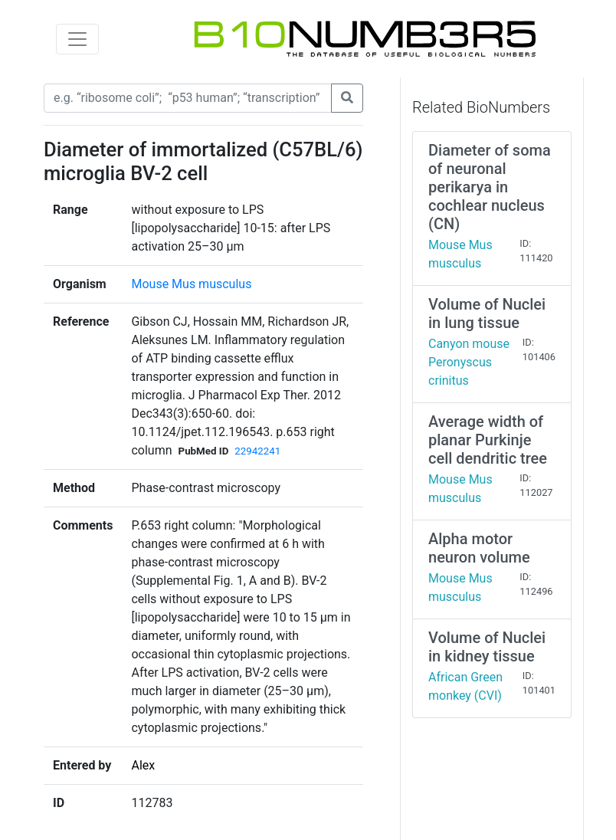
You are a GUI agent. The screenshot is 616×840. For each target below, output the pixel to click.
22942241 (257, 451)
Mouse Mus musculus (191, 284)
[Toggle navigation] (77, 39)
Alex (143, 765)
